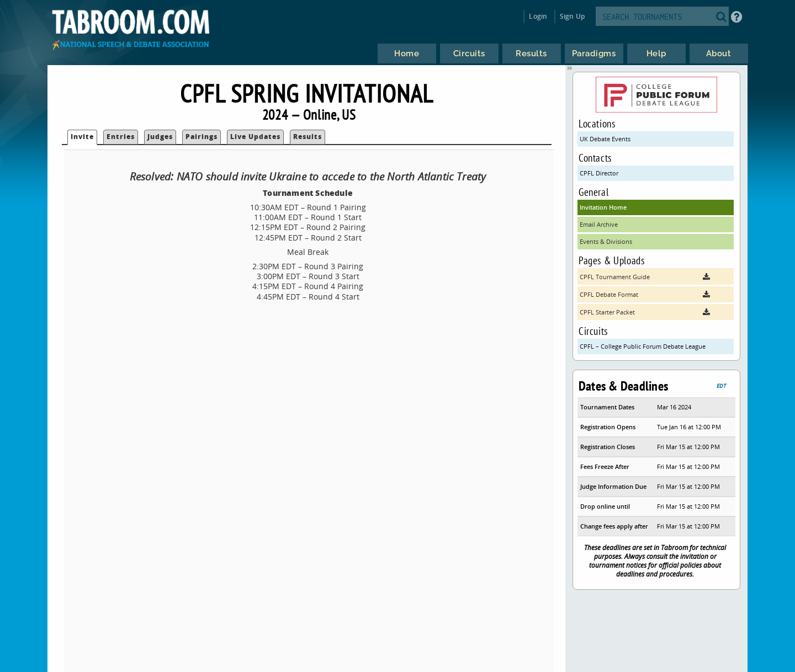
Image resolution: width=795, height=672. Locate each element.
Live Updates (255, 137)
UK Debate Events (605, 139)
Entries (121, 137)
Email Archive (599, 224)
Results (308, 137)
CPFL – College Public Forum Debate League (643, 346)
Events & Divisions (606, 241)
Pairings (202, 137)
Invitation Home (603, 207)
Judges (160, 137)
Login (538, 16)
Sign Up (572, 16)
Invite (82, 137)
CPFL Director (599, 173)
